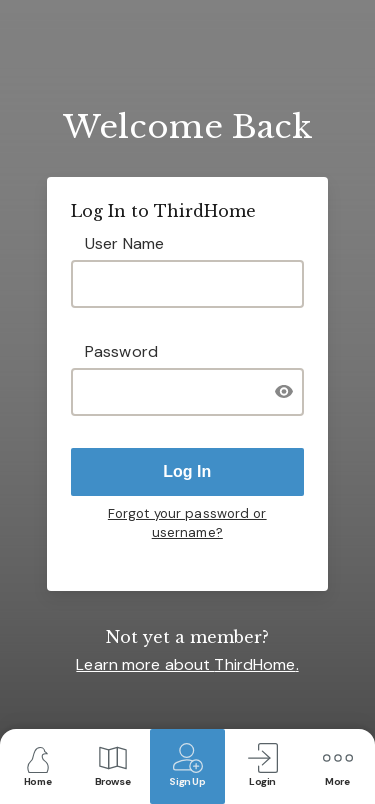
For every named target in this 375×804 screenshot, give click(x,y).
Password (121, 351)
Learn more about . (187, 664)
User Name (124, 243)
